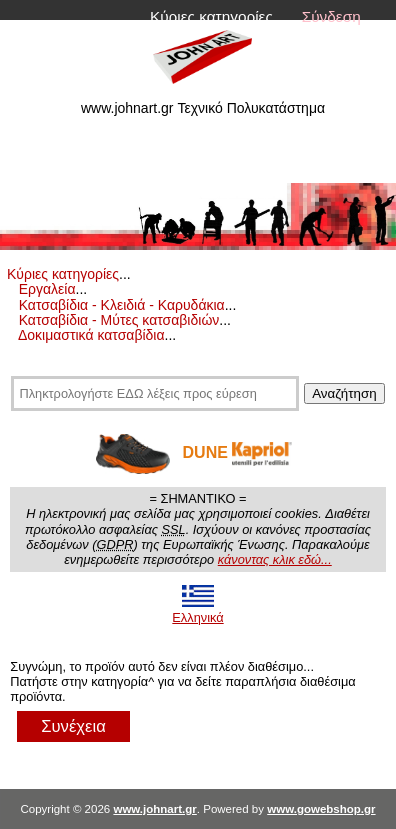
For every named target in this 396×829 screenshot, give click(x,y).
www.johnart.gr (154, 809)
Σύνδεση (331, 16)
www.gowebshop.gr (321, 809)
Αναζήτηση (344, 393)
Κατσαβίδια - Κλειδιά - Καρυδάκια (122, 305)
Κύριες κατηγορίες (211, 16)
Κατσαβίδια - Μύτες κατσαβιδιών (119, 320)
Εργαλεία (47, 289)
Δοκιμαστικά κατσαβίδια (91, 335)
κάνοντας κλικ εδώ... (275, 559)
